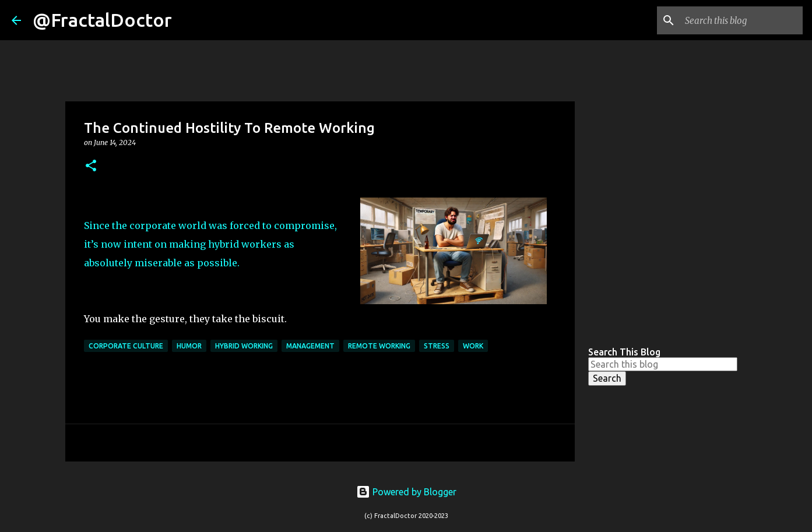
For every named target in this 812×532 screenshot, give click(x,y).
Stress (437, 346)
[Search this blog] (741, 20)
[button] (91, 166)
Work (473, 346)
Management (310, 346)
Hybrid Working (244, 346)
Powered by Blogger (406, 492)
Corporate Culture (126, 346)
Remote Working (379, 346)
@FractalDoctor (102, 20)
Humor (189, 346)
